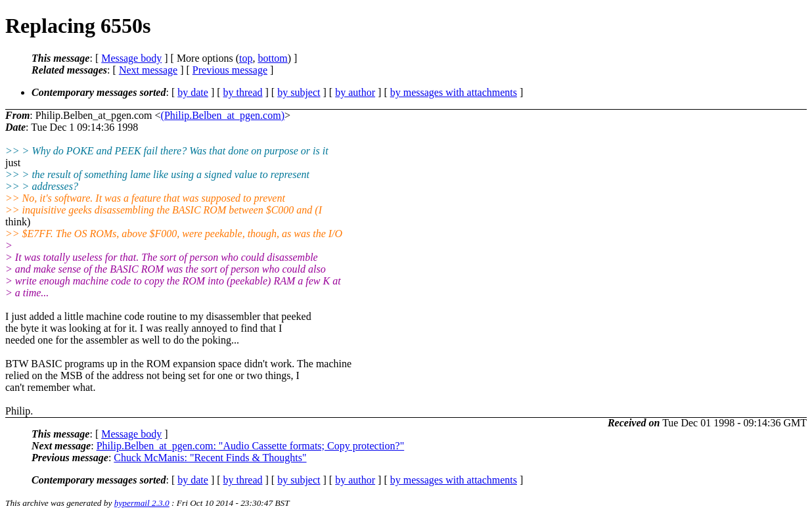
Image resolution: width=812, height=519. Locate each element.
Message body (131, 58)
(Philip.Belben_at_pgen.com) (223, 115)
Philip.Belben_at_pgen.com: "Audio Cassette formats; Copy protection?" (251, 446)
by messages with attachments (454, 92)
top (246, 58)
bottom (272, 58)
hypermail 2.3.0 (142, 503)
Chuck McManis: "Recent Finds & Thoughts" (210, 458)
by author (355, 92)
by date (193, 92)
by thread (243, 92)
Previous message (230, 70)
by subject (299, 92)
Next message (148, 70)
